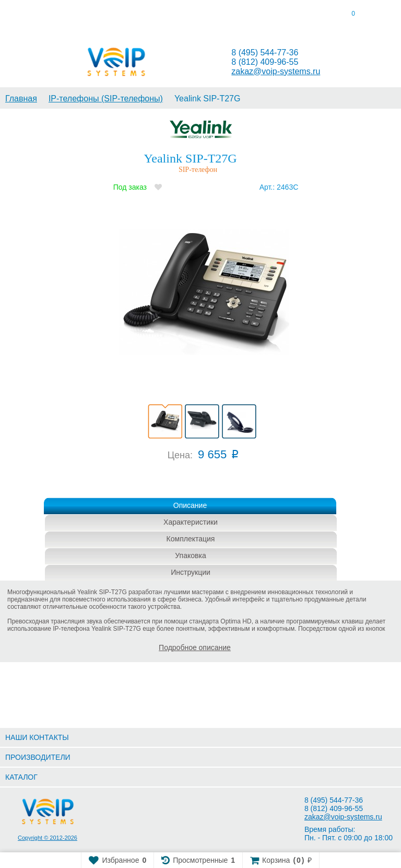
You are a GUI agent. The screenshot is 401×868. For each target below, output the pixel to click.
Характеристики (191, 522)
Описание (190, 505)
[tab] (50, 16)
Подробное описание (195, 647)
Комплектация (191, 539)
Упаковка (190, 555)
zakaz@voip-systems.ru (276, 71)
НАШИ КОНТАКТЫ (37, 737)
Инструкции (191, 572)
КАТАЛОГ (21, 777)
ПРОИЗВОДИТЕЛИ (38, 757)
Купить (192, 483)
